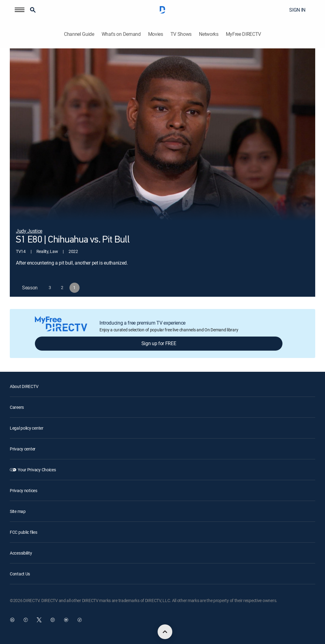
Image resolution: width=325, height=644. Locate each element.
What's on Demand (121, 34)
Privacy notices (24, 490)
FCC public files (24, 532)
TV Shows (181, 34)
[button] (20, 10)
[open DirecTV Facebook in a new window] (26, 620)
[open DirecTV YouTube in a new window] (66, 620)
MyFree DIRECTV (244, 34)
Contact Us (20, 574)
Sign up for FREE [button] (159, 343)
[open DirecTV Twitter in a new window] (39, 620)
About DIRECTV (24, 386)
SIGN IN (297, 10)
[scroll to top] (165, 632)
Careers (17, 407)
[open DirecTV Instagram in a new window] (53, 620)
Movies (156, 34)
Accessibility (21, 553)
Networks (209, 34)
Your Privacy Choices (37, 470)
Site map (18, 511)
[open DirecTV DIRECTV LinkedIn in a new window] (12, 620)
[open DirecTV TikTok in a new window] (80, 620)
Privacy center (23, 449)
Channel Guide (79, 34)
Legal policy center (27, 428)
